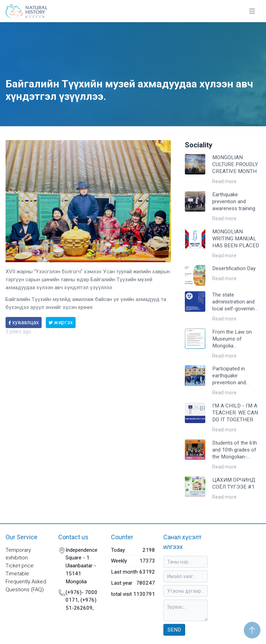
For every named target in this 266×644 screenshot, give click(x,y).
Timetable (17, 574)
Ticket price (20, 566)
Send (174, 630)
